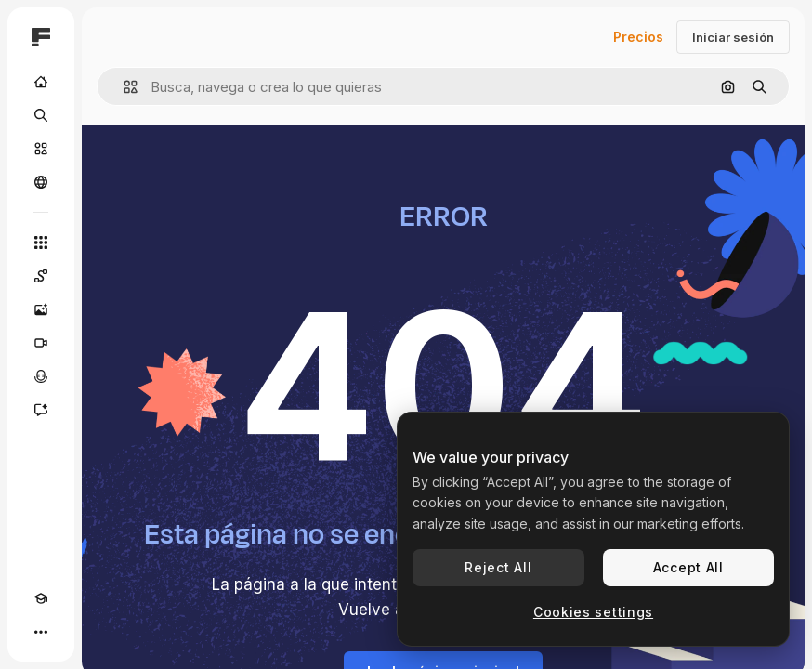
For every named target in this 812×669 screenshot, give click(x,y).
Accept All (688, 567)
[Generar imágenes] (41, 309)
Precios (638, 37)
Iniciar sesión (733, 37)
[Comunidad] (41, 182)
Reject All (498, 567)
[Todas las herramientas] (41, 243)
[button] (123, 87)
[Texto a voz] (41, 376)
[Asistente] (41, 410)
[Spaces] (41, 276)
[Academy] (41, 598)
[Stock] (41, 149)
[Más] (41, 632)
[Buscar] (41, 115)
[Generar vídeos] (41, 343)
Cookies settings (593, 612)
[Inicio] (41, 82)
